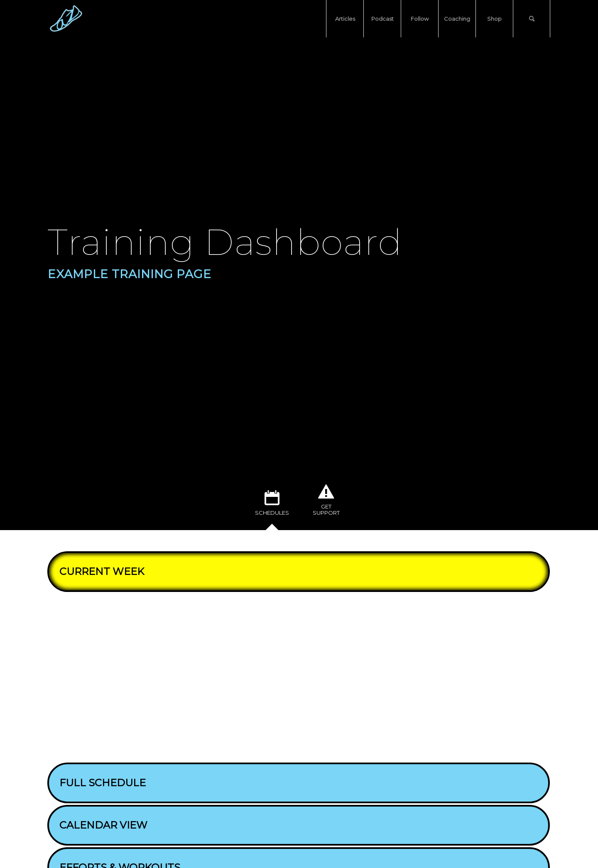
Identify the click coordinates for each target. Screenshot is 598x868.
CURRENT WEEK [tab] (99, 571)
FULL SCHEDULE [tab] (99, 783)
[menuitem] (345, 19)
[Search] (532, 19)
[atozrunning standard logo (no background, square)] (66, 19)
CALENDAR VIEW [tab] (100, 825)
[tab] (272, 506)
